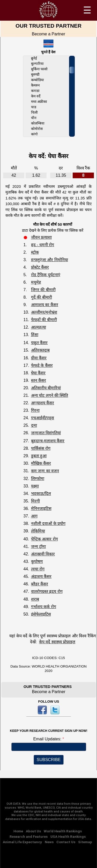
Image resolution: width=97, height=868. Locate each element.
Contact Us (66, 842)
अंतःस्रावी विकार (43, 554)
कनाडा (35, 91)
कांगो (34, 134)
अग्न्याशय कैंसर (43, 403)
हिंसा (35, 335)
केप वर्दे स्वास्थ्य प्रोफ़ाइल (57, 642)
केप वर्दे (36, 96)
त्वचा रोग (38, 569)
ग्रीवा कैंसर (39, 358)
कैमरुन (35, 85)
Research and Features (29, 836)
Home (18, 831)
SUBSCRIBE (49, 760)
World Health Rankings (63, 831)
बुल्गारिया (37, 64)
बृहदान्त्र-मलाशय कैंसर (48, 441)
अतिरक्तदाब (40, 350)
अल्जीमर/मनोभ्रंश (44, 312)
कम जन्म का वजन (45, 471)
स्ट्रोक (35, 252)
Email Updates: (48, 739)
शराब (35, 599)
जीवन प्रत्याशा (41, 237)
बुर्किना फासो (39, 69)
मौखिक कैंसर (41, 463)
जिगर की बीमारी (43, 290)
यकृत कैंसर (39, 343)
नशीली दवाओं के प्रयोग (48, 524)
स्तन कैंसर (39, 380)
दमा (34, 425)
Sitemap (85, 842)
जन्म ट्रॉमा (38, 547)
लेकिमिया (38, 531)
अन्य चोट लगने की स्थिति (50, 395)
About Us (33, 831)
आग (34, 516)
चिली (34, 113)
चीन (34, 118)
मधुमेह (36, 282)
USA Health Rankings (68, 836)
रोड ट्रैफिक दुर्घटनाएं (46, 275)
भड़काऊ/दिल (41, 494)
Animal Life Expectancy (22, 842)
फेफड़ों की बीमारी (44, 320)
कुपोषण (37, 561)
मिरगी (35, 501)
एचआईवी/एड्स (43, 418)
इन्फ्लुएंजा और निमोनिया (50, 260)
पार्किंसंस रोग (41, 448)
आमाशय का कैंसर (45, 305)
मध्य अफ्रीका (39, 102)
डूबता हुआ (39, 456)
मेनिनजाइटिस (41, 509)
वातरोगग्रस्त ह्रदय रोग (47, 591)
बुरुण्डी (35, 75)
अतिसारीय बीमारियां (46, 388)
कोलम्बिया (38, 123)
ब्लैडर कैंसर (40, 584)
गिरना (35, 410)
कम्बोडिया (38, 80)
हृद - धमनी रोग (43, 245)
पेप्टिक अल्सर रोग (44, 539)
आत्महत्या (39, 327)
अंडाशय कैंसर (41, 576)
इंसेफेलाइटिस (41, 614)
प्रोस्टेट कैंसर (40, 267)
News (49, 842)
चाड (34, 107)
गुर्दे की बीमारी (42, 297)
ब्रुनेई (34, 58)
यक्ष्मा (35, 486)
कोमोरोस (37, 129)
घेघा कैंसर (38, 373)
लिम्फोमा (38, 479)
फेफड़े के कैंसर (42, 365)
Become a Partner (48, 34)
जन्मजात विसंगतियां (46, 433)
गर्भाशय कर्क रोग (44, 607)
